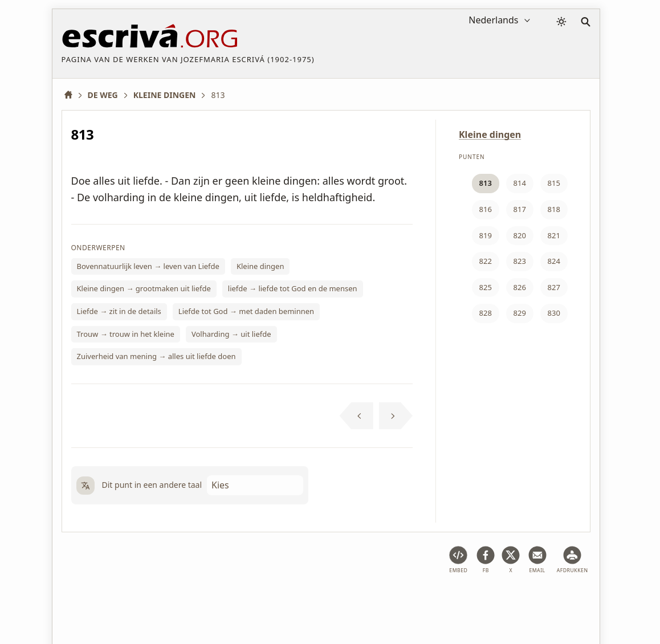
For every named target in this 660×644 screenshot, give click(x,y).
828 (486, 313)
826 (520, 287)
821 (554, 235)
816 (486, 209)
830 (554, 313)
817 (520, 209)
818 (554, 209)
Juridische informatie (154, 600)
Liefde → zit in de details (119, 311)
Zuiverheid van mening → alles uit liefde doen (156, 356)
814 (520, 183)
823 (520, 261)
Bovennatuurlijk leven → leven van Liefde (148, 266)
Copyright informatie (350, 600)
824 (554, 261)
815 (554, 183)
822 (486, 261)
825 (486, 287)
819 (486, 235)
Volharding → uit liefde (231, 334)
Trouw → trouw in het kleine (126, 334)
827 (554, 287)
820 (520, 235)
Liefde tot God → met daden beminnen (246, 311)
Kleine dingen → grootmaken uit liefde (144, 288)
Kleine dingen (260, 266)
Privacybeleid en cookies (251, 600)
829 (520, 313)
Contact (417, 600)
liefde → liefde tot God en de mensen (293, 288)
